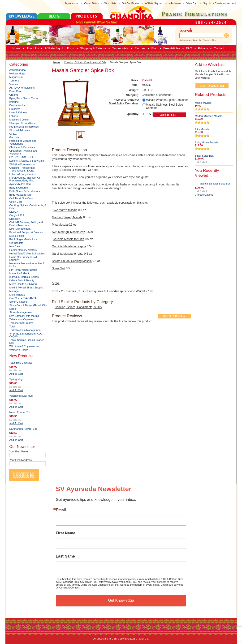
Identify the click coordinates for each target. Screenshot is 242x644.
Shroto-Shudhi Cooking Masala (72, 261)
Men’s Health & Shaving (23, 284)
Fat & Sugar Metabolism (23, 239)
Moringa (14, 291)
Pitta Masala (60, 225)
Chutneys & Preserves (22, 147)
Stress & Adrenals (20, 130)
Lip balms (15, 109)
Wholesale (175, 3)
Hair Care (15, 246)
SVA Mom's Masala (65, 210)
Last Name (65, 556)
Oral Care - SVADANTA (23, 298)
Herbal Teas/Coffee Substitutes (27, 253)
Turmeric (15, 81)
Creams (14, 95)
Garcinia (14, 137)
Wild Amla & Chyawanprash (25, 346)
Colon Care (16, 202)
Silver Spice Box (204, 156)
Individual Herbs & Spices (24, 277)
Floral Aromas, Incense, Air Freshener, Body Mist (25, 179)
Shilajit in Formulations (22, 164)
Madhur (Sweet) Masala (67, 217)
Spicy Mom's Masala (207, 142)
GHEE (13, 134)
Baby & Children (19, 188)
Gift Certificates (131, 3)
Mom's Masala (203, 103)
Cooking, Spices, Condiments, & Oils (85, 62)
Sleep (13, 309)
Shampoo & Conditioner (23, 123)
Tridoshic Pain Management (25, 330)
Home (57, 62)
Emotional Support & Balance (26, 232)
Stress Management (21, 312)
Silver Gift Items (19, 302)
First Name (66, 533)
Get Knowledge (121, 600)
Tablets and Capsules (22, 319)
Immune (14, 102)
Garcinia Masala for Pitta (68, 239)
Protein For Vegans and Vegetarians (23, 142)
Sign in (207, 3)
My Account (72, 3)
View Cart (192, 3)
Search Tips (210, 40)
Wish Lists (110, 3)
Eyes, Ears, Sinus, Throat (24, 98)
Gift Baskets (16, 243)
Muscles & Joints (19, 120)
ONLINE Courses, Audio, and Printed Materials (26, 224)
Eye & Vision (17, 236)
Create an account (225, 3)
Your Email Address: (21, 460)
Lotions (14, 116)
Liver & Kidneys (18, 112)
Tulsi (12, 326)
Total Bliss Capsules (21, 363)
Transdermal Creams (22, 323)
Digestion (15, 219)
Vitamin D (15, 84)
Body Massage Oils (21, 195)
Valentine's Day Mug (21, 396)
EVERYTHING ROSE (22, 157)
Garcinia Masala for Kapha (69, 246)
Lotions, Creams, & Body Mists (27, 161)
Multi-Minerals (17, 295)
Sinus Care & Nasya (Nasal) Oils (28, 305)
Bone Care (16, 91)
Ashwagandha (18, 70)
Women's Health (19, 350)
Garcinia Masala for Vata (68, 254)
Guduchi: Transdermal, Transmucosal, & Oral (22, 169)
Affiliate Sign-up (154, 3)
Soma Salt (59, 268)
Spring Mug (16, 379)
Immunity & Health (20, 273)
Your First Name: (19, 451)
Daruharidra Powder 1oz (23, 429)
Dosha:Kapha (17, 105)
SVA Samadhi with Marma (24, 316)
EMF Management (20, 229)
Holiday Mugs (17, 73)
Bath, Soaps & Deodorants (25, 191)
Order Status (91, 3)
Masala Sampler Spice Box (215, 184)
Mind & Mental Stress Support (26, 288)
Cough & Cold (17, 215)
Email (61, 510)
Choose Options (204, 195)
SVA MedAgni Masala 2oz (69, 232)
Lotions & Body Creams (23, 174)
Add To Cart (16, 374)
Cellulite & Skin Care (21, 198)
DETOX (14, 212)
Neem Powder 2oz (20, 412)
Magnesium (16, 77)
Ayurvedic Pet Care (21, 184)
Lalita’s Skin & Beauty (22, 280)
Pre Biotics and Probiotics (24, 127)
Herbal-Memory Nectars (23, 250)
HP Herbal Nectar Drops (23, 270)
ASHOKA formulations (22, 88)
